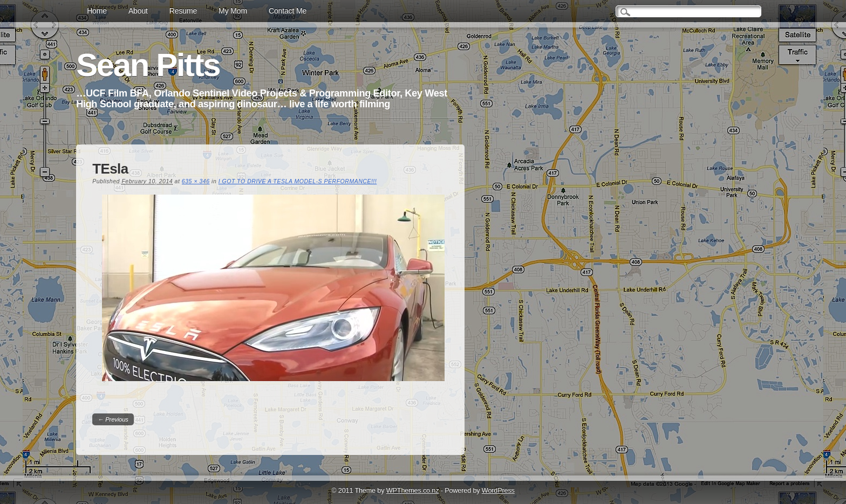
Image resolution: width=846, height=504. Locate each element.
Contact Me (288, 11)
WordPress (498, 491)
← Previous (113, 419)
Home (97, 11)
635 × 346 (196, 181)
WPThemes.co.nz (413, 491)
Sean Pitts (148, 65)
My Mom (233, 11)
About (138, 11)
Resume (183, 11)
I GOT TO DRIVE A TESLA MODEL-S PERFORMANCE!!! (298, 181)
